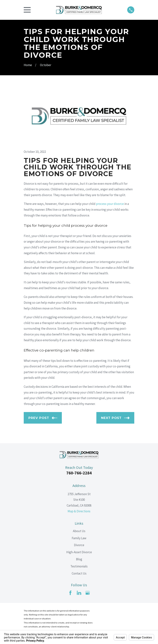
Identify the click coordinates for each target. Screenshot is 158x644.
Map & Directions (79, 511)
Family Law (79, 538)
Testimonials (79, 566)
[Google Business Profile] (88, 593)
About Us (79, 531)
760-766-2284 (79, 473)
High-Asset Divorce (79, 552)
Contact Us (79, 573)
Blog (79, 559)
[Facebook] (70, 593)
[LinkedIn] (79, 593)
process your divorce (110, 204)
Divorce (79, 545)
